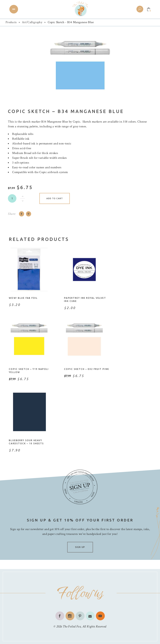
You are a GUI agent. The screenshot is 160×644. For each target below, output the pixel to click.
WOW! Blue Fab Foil (23, 298)
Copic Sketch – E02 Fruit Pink (86, 369)
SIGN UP (80, 547)
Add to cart (55, 198)
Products (11, 22)
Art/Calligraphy (32, 22)
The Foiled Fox (72, 626)
